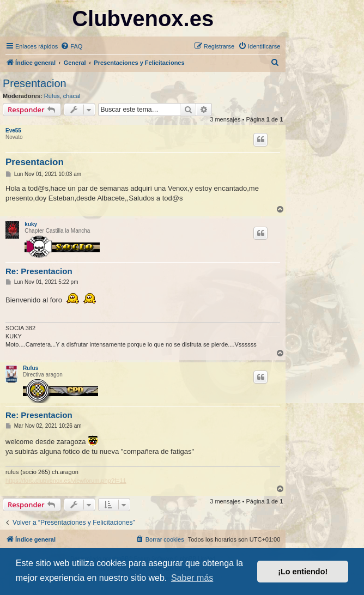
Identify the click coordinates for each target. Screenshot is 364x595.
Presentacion (35, 83)
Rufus (52, 96)
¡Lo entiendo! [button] (303, 572)
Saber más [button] (192, 578)
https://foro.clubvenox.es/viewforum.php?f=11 (66, 481)
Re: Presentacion (39, 271)
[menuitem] (71, 46)
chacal (72, 96)
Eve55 (13, 130)
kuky (31, 224)
